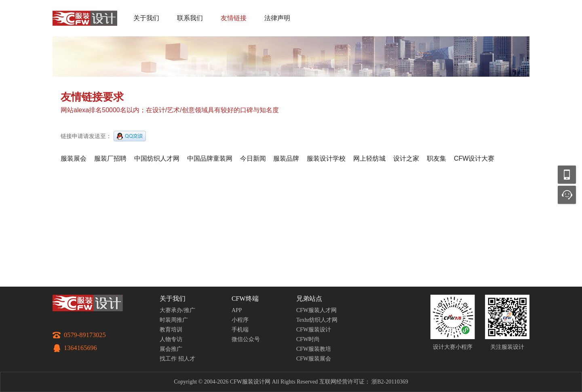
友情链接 (234, 18)
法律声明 (277, 18)
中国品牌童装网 (210, 158)
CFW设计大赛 (474, 158)
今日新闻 (253, 158)
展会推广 (171, 349)
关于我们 (146, 18)
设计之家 (406, 158)
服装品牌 (286, 158)
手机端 (240, 330)
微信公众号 (246, 339)
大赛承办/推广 (177, 310)
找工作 (168, 359)
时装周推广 (174, 320)
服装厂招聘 (110, 158)
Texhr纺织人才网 (317, 320)
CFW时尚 (308, 339)
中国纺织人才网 (157, 158)
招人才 (187, 359)
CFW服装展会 (314, 359)
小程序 (240, 320)
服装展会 (74, 158)
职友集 (436, 158)
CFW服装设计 (314, 330)
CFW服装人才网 (316, 310)
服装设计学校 (326, 158)
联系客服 (567, 195)
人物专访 (171, 339)
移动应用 (567, 175)
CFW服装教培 (314, 349)
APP (237, 310)
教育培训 (171, 330)
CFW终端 (245, 299)
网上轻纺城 (369, 158)
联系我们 (190, 18)
